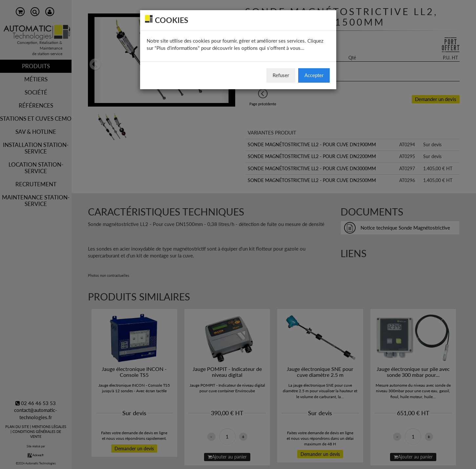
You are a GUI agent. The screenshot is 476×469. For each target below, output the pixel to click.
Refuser (281, 75)
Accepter (314, 75)
